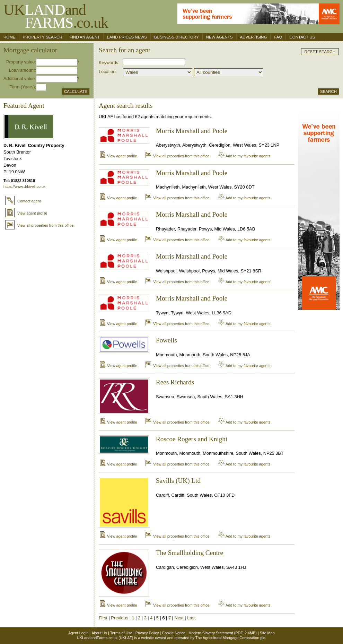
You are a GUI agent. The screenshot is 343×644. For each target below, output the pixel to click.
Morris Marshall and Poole (192, 131)
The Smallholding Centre (190, 553)
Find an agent (85, 37)
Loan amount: (23, 70)
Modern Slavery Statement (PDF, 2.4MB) (223, 633)
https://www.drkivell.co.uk (24, 186)
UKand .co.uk (56, 16)
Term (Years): (23, 87)
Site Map (267, 633)
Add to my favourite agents (244, 156)
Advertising (254, 37)
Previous (120, 618)
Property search (43, 37)
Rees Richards (175, 382)
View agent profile (26, 213)
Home (10, 37)
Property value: (21, 62)
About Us (99, 633)
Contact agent (23, 201)
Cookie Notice (174, 633)
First (103, 618)
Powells (166, 340)
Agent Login (78, 633)
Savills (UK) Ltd (178, 481)
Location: (108, 72)
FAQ (278, 37)
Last (191, 618)
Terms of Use (121, 633)
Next (179, 618)
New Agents (219, 37)
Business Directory (177, 37)
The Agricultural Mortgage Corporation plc (230, 638)
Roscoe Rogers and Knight (192, 439)
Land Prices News (127, 37)
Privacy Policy (147, 633)
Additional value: (20, 79)
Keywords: (109, 63)
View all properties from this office (39, 225)
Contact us (302, 37)
